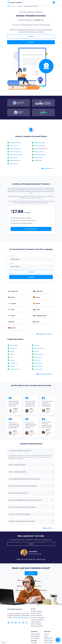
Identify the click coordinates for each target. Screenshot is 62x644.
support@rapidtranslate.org (22, 618)
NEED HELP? (58, 640)
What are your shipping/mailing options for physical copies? (31, 500)
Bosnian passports (14, 163)
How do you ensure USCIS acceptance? (31, 514)
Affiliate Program (49, 640)
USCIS (12, 357)
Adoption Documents (15, 369)
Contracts (12, 360)
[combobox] (4, 643)
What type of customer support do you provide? (31, 521)
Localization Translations (37, 620)
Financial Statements (39, 348)
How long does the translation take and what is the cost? (31, 479)
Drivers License (14, 363)
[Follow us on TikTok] (20, 623)
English (3, 643)
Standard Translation (36, 613)
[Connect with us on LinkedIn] (16, 623)
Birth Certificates (14, 345)
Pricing (46, 636)
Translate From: (12, 256)
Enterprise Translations (37, 626)
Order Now (31, 42)
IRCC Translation (35, 636)
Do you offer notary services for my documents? (31, 507)
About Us (47, 634)
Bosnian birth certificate (15, 143)
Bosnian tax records (39, 152)
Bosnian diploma (14, 158)
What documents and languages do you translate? (31, 486)
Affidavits (37, 351)
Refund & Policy (48, 638)
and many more (48, 168)
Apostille (12, 351)
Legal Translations (36, 622)
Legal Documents (38, 369)
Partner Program (48, 642)
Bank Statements (38, 363)
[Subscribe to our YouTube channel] (24, 623)
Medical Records (38, 357)
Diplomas (36, 345)
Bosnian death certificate (40, 155)
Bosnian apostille (38, 158)
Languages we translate (46, 334)
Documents (34, 642)
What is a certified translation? (31, 465)
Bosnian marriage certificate (16, 155)
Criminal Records (14, 348)
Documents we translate (46, 374)
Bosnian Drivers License (40, 146)
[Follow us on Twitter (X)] (12, 623)
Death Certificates (38, 366)
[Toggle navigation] (54, 2)
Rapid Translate (11, 6)
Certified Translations (37, 611)
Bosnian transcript (14, 146)
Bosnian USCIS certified (40, 143)
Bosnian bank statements (16, 152)
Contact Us (31, 544)
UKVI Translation (35, 638)
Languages (19, 6)
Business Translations (37, 615)
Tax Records (37, 360)
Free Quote (31, 37)
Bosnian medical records (15, 149)
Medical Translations (36, 624)
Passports (12, 366)
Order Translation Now (31, 229)
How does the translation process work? (31, 451)
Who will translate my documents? (31, 493)
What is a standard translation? (31, 472)
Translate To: (12, 263)
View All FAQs (49, 528)
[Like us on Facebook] (27, 623)
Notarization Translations (38, 618)
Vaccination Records (39, 354)
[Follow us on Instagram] (9, 623)
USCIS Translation (36, 634)
